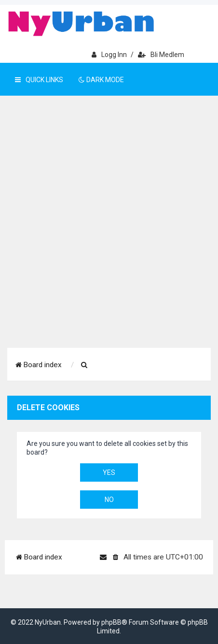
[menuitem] (84, 365)
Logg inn (109, 55)
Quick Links (39, 80)
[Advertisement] (109, 234)
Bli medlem (161, 55)
